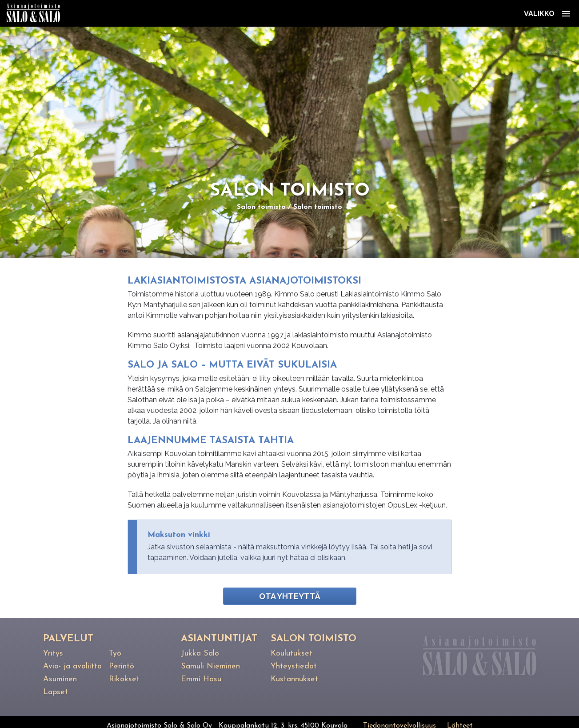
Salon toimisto (261, 207)
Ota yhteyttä (290, 596)
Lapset (56, 692)
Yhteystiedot (294, 666)
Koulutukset (291, 654)
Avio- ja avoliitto (72, 666)
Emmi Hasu (201, 679)
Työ (115, 654)
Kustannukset (294, 679)
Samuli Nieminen (210, 666)
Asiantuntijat (219, 639)
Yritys (53, 654)
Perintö (122, 666)
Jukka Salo (200, 654)
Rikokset (124, 679)
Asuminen (60, 679)
